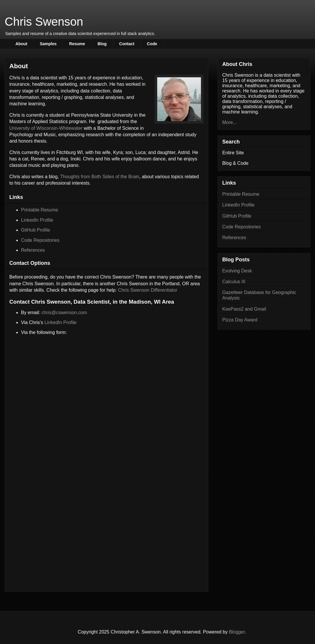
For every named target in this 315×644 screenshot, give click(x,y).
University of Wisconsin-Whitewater (46, 128)
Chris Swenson (44, 22)
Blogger (237, 632)
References (33, 250)
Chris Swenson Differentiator (148, 290)
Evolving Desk (237, 271)
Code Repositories (40, 240)
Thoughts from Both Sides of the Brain (100, 177)
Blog (102, 44)
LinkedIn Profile (37, 220)
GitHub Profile (36, 230)
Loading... (106, 449)
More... (230, 122)
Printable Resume (40, 210)
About (21, 44)
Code (152, 44)
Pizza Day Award (240, 320)
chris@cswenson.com (64, 313)
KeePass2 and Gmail (244, 309)
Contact (127, 44)
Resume (77, 44)
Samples (48, 44)
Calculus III (234, 282)
